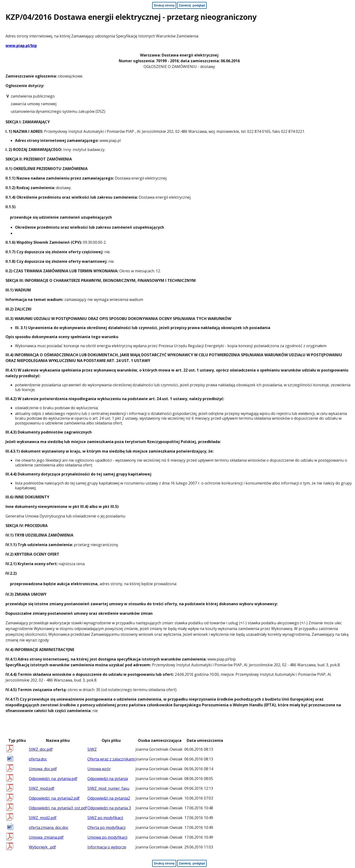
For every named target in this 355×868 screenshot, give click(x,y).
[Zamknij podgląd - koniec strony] (192, 863)
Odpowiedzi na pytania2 (109, 798)
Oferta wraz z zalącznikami (111, 759)
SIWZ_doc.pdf (41, 749)
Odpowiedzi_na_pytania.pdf (53, 779)
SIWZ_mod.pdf (42, 788)
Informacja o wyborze (107, 847)
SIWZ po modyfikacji (105, 818)
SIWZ (92, 749)
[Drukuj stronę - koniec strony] (164, 863)
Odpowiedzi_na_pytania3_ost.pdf (58, 808)
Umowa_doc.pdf (43, 769)
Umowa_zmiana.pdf (46, 837)
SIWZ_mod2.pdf (43, 818)
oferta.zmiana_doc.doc (49, 827)
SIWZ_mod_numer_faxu (108, 788)
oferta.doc (38, 759)
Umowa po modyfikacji (107, 837)
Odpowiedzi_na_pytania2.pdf (54, 798)
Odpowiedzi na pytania (108, 779)
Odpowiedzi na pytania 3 (109, 808)
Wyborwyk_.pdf (42, 847)
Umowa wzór (99, 769)
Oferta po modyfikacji (106, 827)
